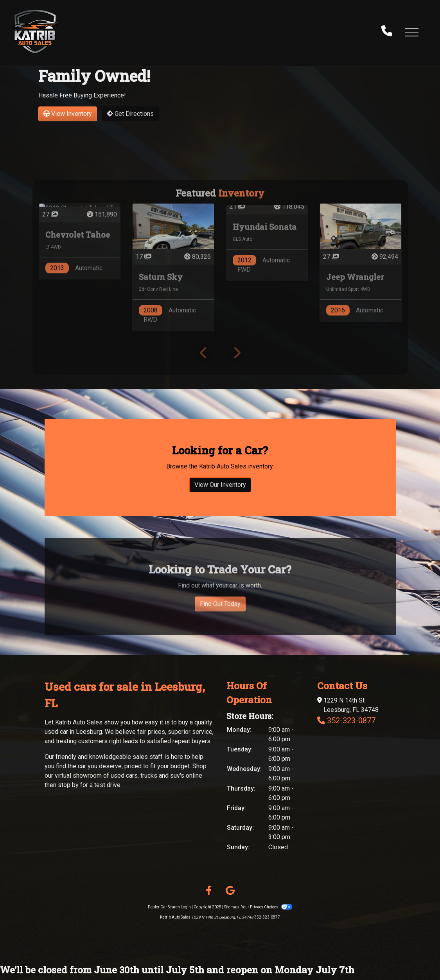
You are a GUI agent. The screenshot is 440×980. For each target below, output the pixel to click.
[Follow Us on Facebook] (209, 891)
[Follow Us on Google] (230, 891)
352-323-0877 (351, 721)
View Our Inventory (220, 494)
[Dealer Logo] (35, 32)
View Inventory (68, 114)
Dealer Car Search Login (169, 907)
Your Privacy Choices (267, 907)
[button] (411, 32)
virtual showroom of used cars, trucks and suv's (119, 776)
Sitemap (231, 907)
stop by (68, 785)
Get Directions (130, 114)
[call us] (387, 32)
